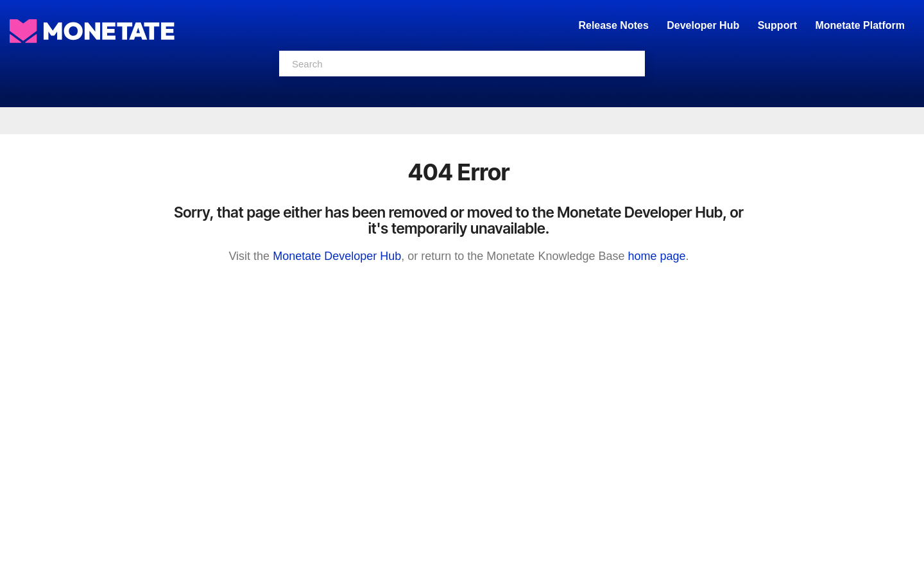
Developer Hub (703, 25)
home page (656, 256)
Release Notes (615, 25)
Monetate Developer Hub (337, 256)
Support (777, 25)
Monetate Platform (860, 25)
